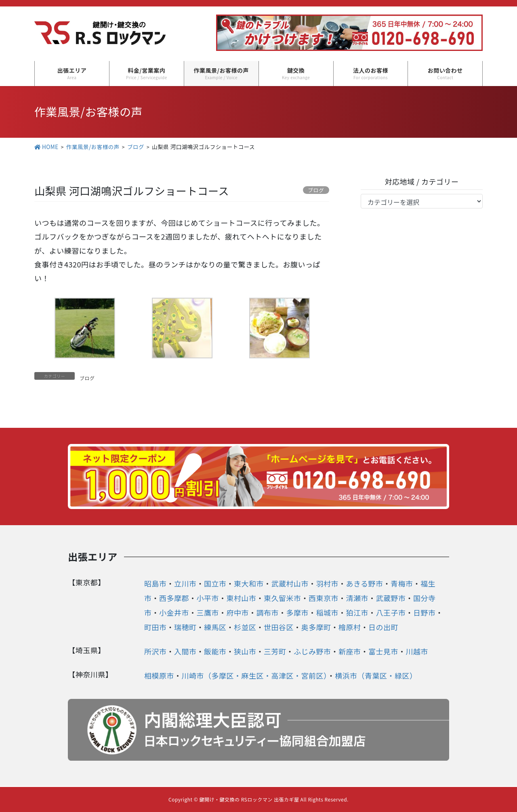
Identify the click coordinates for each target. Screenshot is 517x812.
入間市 (185, 651)
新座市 (350, 651)
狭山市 (245, 651)
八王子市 (391, 612)
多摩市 (297, 612)
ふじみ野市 (312, 651)
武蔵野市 (391, 598)
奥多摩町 (316, 627)
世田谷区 (279, 627)
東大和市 (249, 583)
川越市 (417, 651)
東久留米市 (283, 598)
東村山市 (241, 598)
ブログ (87, 378)
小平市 (208, 598)
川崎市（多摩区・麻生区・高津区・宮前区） (254, 675)
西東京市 (324, 598)
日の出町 (383, 627)
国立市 (215, 583)
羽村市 (327, 583)
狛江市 (357, 612)
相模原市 (159, 675)
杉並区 (245, 627)
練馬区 (215, 627)
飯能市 (215, 651)
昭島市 (156, 583)
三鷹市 (208, 612)
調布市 (267, 612)
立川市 (185, 583)
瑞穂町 (185, 627)
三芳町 (275, 651)
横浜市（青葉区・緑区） (376, 675)
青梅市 (402, 583)
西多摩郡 (174, 598)
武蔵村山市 (290, 583)
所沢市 (156, 651)
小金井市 (174, 612)
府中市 (237, 612)
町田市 (156, 627)
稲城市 (327, 612)
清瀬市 (357, 598)
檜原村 (350, 627)
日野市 (425, 612)
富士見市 (383, 651)
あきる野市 (364, 583)
